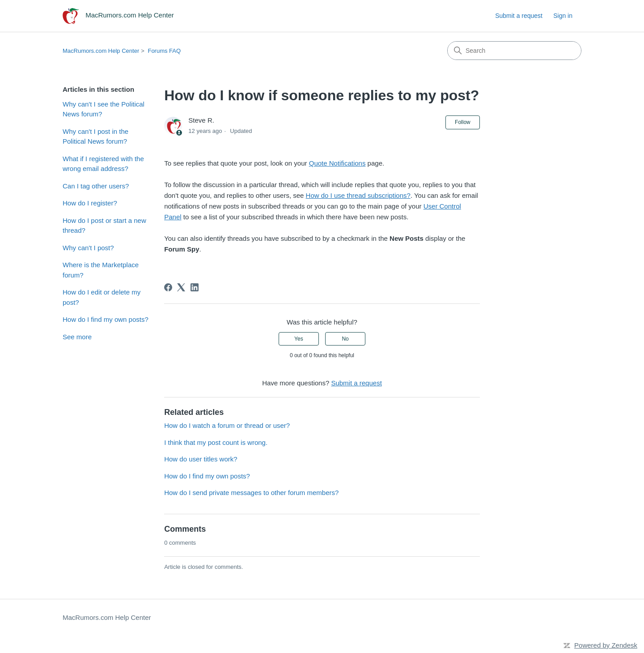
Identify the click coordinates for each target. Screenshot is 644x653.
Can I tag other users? (96, 186)
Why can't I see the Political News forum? (104, 109)
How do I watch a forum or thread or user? (227, 425)
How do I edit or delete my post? (102, 297)
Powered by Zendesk (606, 645)
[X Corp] (181, 287)
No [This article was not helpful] (345, 339)
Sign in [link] (563, 16)
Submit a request (519, 16)
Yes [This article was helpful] (299, 339)
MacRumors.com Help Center (101, 51)
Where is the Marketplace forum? (101, 270)
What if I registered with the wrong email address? (103, 164)
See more (77, 337)
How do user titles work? (201, 459)
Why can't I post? (88, 248)
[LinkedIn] (195, 287)
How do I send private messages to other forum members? (251, 493)
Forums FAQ (164, 51)
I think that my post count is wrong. (216, 442)
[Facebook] (168, 287)
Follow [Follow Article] (463, 122)
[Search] (514, 51)
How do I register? (90, 203)
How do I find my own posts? (106, 319)
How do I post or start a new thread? (104, 226)
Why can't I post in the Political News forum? (95, 137)
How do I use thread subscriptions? (358, 195)
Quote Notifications (337, 163)
